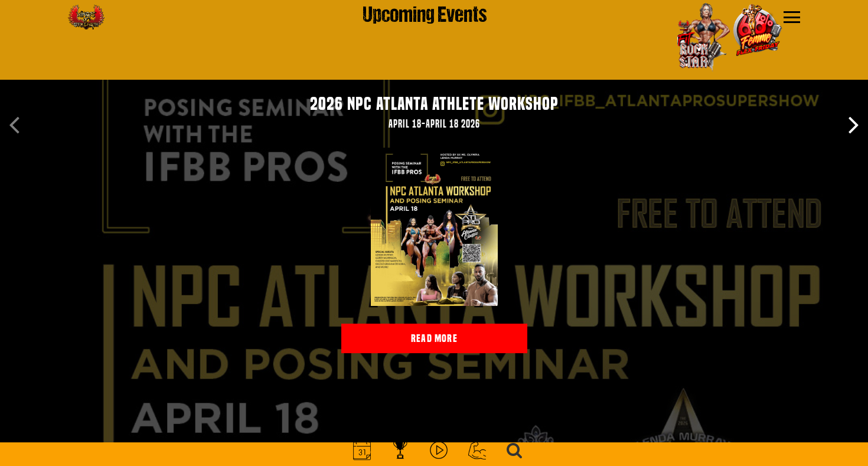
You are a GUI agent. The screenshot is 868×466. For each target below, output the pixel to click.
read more (434, 338)
